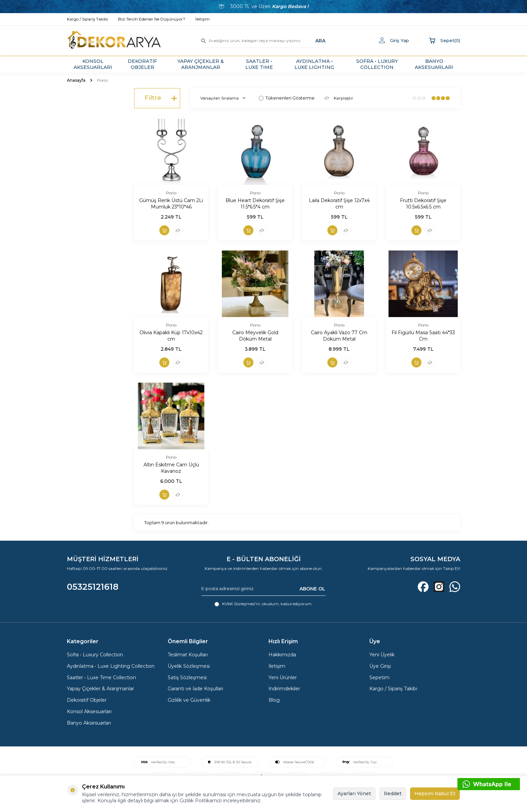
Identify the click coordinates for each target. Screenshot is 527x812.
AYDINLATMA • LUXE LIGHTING (314, 64)
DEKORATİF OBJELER (142, 64)
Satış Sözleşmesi (187, 678)
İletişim (277, 666)
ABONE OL (312, 588)
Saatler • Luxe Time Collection (102, 678)
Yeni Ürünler (283, 678)
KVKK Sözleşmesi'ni (241, 604)
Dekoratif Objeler (87, 700)
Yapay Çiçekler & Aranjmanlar (100, 689)
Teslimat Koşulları (188, 655)
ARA (320, 40)
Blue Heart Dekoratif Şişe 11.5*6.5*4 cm (255, 204)
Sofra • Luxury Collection (95, 655)
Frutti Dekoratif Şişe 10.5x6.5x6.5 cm (423, 204)
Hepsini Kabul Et (435, 794)
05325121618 (93, 587)
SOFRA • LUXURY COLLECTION (377, 64)
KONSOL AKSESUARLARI (93, 64)
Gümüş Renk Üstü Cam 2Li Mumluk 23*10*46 (171, 204)
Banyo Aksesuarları (89, 723)
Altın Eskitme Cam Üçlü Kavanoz (171, 468)
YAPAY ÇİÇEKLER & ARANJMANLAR (201, 64)
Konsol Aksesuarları (89, 711)
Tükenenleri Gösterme (287, 98)
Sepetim (379, 678)
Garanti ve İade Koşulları (195, 689)
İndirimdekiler (284, 689)
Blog (274, 700)
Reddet (393, 794)
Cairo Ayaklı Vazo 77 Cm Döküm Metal (339, 336)
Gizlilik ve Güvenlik (189, 700)
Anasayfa (76, 80)
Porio (171, 193)
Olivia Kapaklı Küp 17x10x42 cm (171, 336)
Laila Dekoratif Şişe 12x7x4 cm (339, 204)
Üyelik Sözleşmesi (189, 666)
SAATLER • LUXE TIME (259, 64)
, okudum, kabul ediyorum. (263, 604)
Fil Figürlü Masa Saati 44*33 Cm (423, 336)
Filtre (161, 98)
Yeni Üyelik (382, 655)
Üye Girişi (380, 666)
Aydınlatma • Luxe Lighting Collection (111, 666)
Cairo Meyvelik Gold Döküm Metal (255, 336)
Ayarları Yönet (354, 794)
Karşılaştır (339, 98)
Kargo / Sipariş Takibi (393, 689)
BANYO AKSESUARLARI (434, 64)
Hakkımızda (282, 655)
